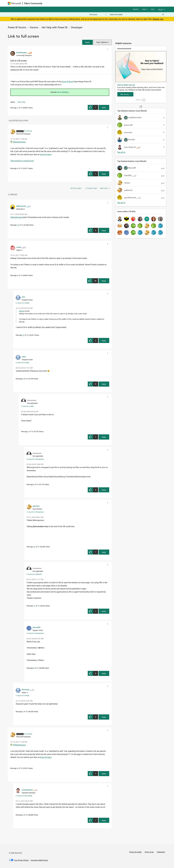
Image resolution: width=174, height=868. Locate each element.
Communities (79, 3)
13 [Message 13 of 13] (18, 225)
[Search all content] (137, 15)
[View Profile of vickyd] (19, 247)
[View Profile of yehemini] (36, 506)
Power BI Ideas (45, 154)
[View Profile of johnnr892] (37, 627)
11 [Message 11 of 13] (34, 606)
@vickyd (22, 311)
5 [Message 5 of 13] (23, 711)
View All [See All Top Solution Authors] (121, 152)
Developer (77, 27)
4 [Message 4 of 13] (18, 275)
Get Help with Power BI (55, 27)
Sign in (145, 9)
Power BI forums (17, 27)
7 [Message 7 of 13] (28, 431)
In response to (22, 303)
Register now (158, 19)
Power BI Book (67, 81)
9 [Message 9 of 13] (34, 484)
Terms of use (149, 852)
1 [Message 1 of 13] (18, 108)
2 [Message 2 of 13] (18, 168)
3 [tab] (140, 100)
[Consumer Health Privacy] (39, 860)
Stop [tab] (144, 100)
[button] (87, 42)
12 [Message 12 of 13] (23, 335)
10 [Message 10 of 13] (34, 547)
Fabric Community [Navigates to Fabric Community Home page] (33, 3)
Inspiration (58, 3)
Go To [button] (161, 9)
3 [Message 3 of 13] (23, 815)
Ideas (68, 3)
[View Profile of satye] (24, 357)
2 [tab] (138, 100)
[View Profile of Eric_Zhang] (28, 131)
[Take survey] (125, 94)
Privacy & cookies (135, 852)
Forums (48, 3)
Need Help (21, 102)
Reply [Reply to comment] (104, 174)
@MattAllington (19, 142)
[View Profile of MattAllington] (22, 52)
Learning (99, 3)
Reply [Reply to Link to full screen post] (104, 107)
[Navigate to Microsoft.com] (14, 3)
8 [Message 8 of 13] (34, 668)
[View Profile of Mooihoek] (26, 689)
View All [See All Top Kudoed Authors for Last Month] (121, 203)
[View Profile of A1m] (23, 297)
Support (109, 3)
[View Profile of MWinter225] (21, 206)
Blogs (90, 3)
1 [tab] (137, 100)
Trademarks (161, 852)
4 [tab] (141, 100)
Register (136, 9)
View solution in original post (22, 161)
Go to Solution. (63, 92)
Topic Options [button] (102, 42)
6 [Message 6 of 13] (23, 379)
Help (153, 9)
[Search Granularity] (98, 15)
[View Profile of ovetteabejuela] (27, 790)
